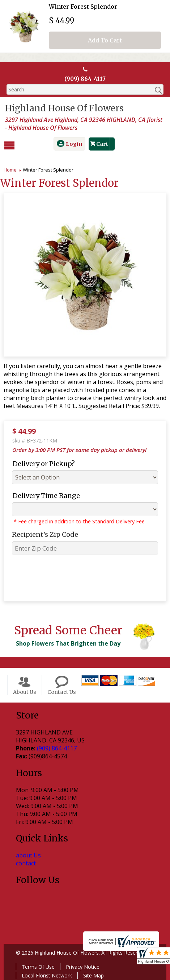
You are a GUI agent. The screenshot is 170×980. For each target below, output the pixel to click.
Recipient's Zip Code (42, 534)
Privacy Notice (81, 966)
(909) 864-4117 (85, 79)
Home (10, 169)
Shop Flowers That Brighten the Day (67, 643)
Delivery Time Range (43, 495)
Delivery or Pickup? (41, 463)
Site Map (92, 975)
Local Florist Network (45, 975)
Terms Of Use (37, 966)
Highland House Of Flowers (63, 109)
